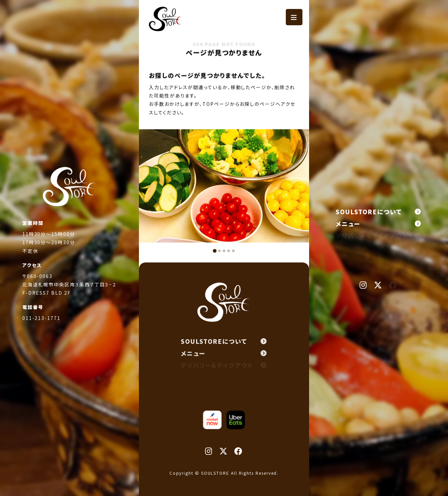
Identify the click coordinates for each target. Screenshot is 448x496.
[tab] (215, 251)
